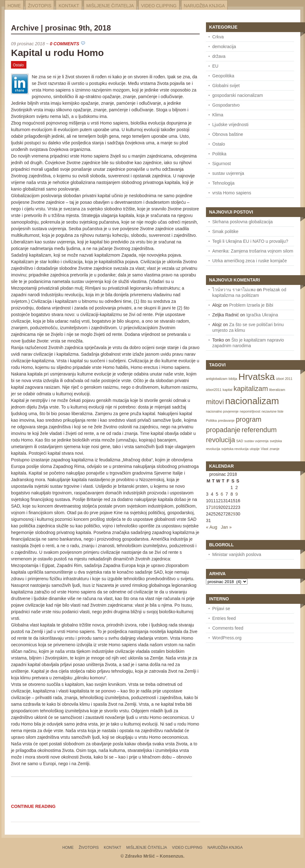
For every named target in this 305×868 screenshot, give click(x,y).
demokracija (224, 47)
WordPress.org (227, 638)
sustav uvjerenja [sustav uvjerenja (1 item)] (256, 441)
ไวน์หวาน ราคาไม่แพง (234, 290)
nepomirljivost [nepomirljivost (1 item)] (250, 411)
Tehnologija (223, 183)
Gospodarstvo (226, 105)
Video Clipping (159, 6)
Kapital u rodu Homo (57, 53)
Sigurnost (222, 164)
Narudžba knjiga (205, 6)
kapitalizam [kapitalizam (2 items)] (251, 389)
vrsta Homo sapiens (232, 193)
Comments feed (228, 628)
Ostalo (18, 65)
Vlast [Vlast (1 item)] (265, 449)
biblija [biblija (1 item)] (233, 379)
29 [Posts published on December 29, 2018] (233, 514)
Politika (219, 154)
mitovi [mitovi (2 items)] (215, 402)
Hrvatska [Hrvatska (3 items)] (257, 377)
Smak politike (225, 231)
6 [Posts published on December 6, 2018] (222, 494)
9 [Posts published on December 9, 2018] (236, 494)
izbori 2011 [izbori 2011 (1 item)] (284, 379)
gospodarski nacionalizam (238, 95)
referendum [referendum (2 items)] (259, 430)
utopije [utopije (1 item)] (255, 449)
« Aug (212, 527)
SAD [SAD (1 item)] (240, 441)
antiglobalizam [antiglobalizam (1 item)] (217, 379)
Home (14, 6)
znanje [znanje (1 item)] (274, 449)
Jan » (226, 527)
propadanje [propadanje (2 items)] (223, 430)
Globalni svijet (226, 86)
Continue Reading (33, 806)
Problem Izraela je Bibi (251, 305)
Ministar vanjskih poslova (237, 554)
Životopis (40, 6)
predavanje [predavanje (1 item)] (226, 420)
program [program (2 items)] (249, 419)
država (219, 56)
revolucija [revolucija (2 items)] (220, 440)
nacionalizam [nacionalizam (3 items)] (252, 401)
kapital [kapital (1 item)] (227, 390)
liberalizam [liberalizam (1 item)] (277, 390)
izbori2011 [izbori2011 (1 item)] (214, 390)
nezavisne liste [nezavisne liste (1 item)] (273, 411)
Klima (218, 115)
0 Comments (64, 44)
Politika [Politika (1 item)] (211, 420)
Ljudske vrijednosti (230, 125)
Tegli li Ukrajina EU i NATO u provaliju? (250, 241)
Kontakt (69, 6)
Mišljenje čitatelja (110, 6)
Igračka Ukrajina (262, 315)
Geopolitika (223, 76)
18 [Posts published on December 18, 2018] (213, 507)
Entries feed (224, 618)
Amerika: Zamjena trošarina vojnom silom (253, 251)
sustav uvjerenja (228, 173)
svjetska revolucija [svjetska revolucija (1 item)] (235, 449)
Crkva (218, 37)
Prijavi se (221, 609)
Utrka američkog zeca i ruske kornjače (250, 261)
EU (215, 66)
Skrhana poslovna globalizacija (242, 222)
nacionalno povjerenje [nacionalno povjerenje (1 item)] (222, 411)
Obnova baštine (228, 134)
